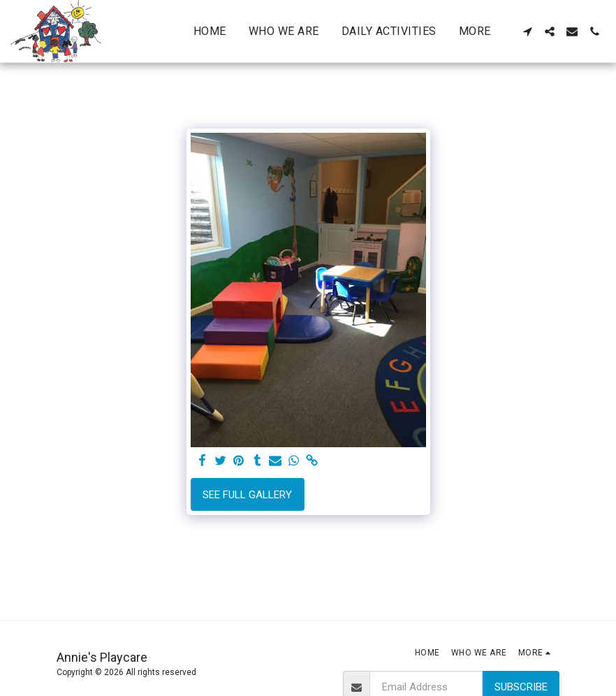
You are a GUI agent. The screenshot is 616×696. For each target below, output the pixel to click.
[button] (527, 31)
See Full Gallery (247, 495)
